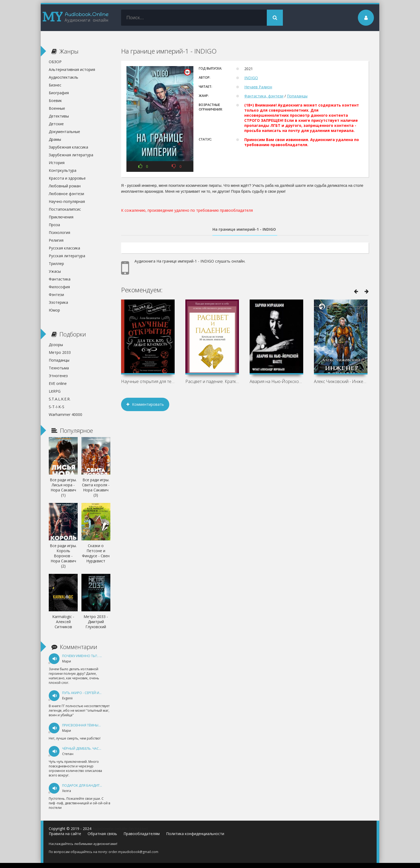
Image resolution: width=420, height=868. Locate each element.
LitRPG (55, 391)
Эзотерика (58, 302)
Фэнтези (56, 295)
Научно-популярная (67, 201)
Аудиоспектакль (63, 77)
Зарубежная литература (71, 155)
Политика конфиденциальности (195, 834)
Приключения (61, 217)
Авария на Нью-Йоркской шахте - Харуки (276, 381)
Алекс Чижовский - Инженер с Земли (341, 381)
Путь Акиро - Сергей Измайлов (89, 693)
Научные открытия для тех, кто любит (148, 381)
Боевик (55, 101)
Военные (57, 108)
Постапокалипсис (65, 209)
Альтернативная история (72, 69)
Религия (56, 240)
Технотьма (59, 368)
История (57, 163)
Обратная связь (102, 834)
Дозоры (56, 345)
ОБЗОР (55, 62)
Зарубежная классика (68, 147)
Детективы (59, 116)
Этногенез (58, 376)
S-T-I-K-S (57, 407)
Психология (59, 232)
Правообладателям (142, 834)
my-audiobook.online (76, 18)
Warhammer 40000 (65, 414)
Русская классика (64, 248)
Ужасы (55, 271)
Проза (54, 225)
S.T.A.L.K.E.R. (60, 399)
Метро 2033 (60, 352)
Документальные (64, 132)
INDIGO (251, 78)
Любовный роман (65, 186)
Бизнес (55, 85)
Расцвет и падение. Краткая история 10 (212, 381)
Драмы (55, 139)
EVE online (58, 383)
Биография (59, 93)
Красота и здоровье (67, 178)
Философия (59, 287)
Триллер (56, 264)
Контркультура (63, 170)
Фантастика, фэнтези (264, 96)
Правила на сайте (65, 834)
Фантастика (60, 279)
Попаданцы (297, 96)
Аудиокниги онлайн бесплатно (120, 829)
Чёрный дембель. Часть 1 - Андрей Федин (98, 748)
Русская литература (67, 256)
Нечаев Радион (258, 87)
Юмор (54, 310)
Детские (56, 124)
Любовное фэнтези (66, 194)
